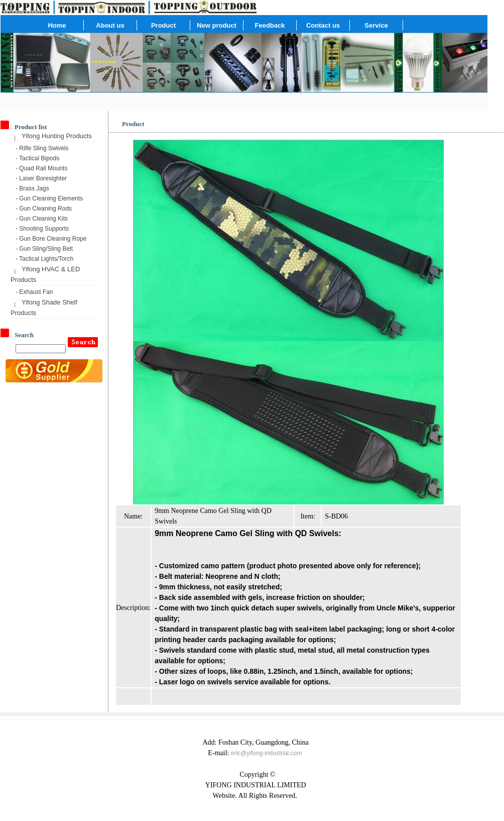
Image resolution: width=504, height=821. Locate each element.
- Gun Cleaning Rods (44, 209)
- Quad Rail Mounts (41, 168)
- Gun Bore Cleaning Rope (51, 239)
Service (376, 25)
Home (57, 25)
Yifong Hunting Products (57, 136)
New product (217, 25)
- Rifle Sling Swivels (42, 148)
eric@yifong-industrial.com (267, 753)
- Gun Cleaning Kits (42, 219)
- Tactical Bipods (37, 158)
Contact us (323, 25)
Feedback (270, 25)
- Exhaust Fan (34, 292)
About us (110, 25)
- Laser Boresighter (41, 178)
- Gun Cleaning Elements (49, 198)
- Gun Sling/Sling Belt (44, 249)
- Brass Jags (32, 188)
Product (163, 25)
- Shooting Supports (42, 229)
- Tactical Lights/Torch (44, 259)
